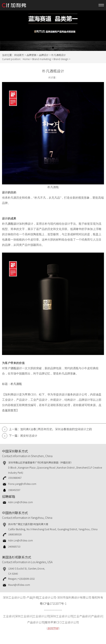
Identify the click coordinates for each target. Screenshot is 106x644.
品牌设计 (44, 55)
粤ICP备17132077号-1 (53, 603)
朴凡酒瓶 (16, 384)
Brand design (61, 59)
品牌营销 (31, 55)
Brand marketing (42, 59)
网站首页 (19, 55)
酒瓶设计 (13, 224)
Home (26, 59)
